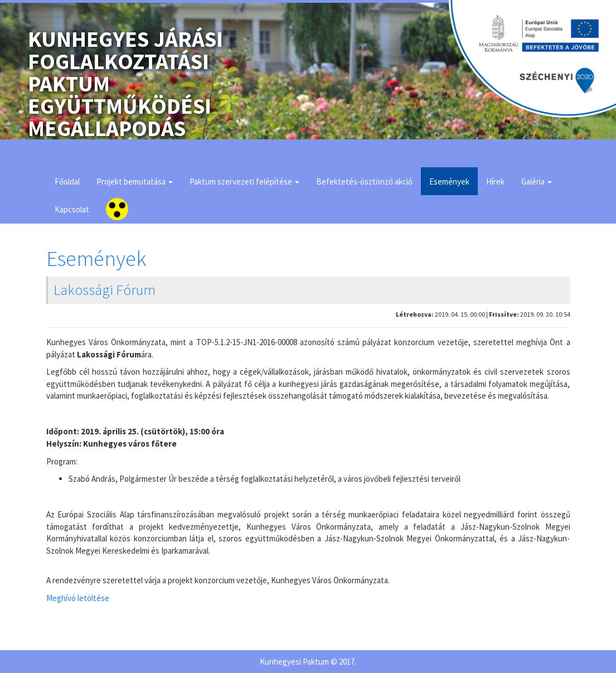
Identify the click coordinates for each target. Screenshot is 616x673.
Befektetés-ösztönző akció (364, 181)
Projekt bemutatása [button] (135, 181)
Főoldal (67, 181)
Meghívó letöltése (78, 598)
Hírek (495, 181)
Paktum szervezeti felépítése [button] (244, 181)
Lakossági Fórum (105, 290)
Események (449, 181)
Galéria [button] (537, 181)
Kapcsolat (72, 209)
